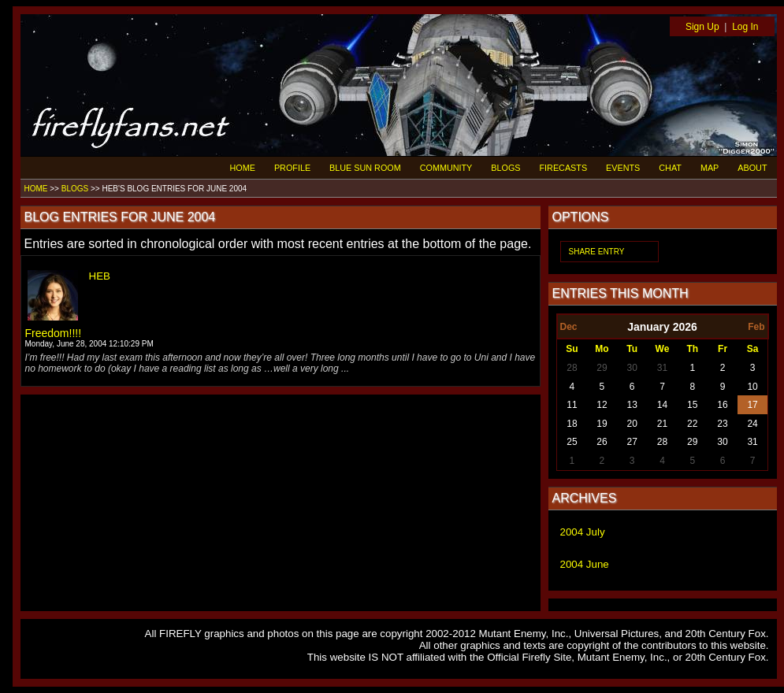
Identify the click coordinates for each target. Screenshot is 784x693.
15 (692, 405)
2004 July (583, 532)
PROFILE (292, 168)
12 (602, 405)
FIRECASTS (564, 168)
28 (572, 368)
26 (602, 442)
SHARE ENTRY (597, 252)
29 (602, 368)
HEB (100, 276)
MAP (710, 168)
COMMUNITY (446, 168)
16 (722, 405)
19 (602, 424)
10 (752, 387)
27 (632, 442)
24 (752, 424)
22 (692, 424)
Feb (756, 327)
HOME (243, 168)
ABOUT (752, 168)
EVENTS (623, 168)
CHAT (670, 168)
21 (662, 424)
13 (632, 405)
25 (572, 442)
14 (662, 405)
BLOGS (505, 168)
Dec (569, 327)
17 (752, 405)
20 (632, 424)
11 (572, 405)
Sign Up (702, 27)
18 (572, 424)
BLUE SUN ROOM (365, 168)
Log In (745, 27)
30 (632, 368)
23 (722, 424)
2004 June (585, 564)
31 (662, 368)
